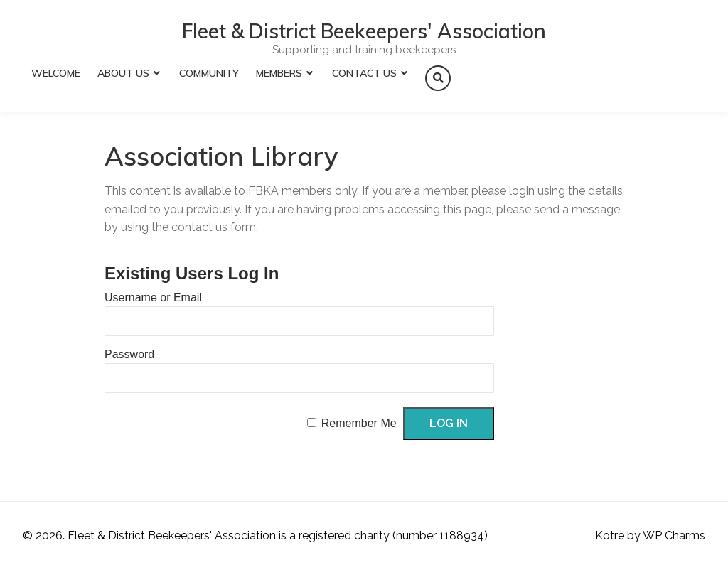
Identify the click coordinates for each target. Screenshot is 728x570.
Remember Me (359, 423)
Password (129, 354)
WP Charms (674, 536)
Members (279, 73)
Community (209, 73)
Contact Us (364, 73)
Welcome (56, 73)
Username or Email (153, 297)
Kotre (610, 536)
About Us (123, 73)
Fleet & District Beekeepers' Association (364, 31)
